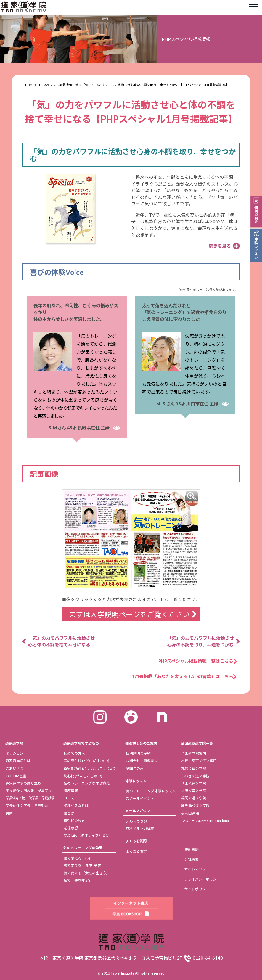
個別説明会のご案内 (141, 743)
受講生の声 (135, 769)
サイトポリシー (197, 889)
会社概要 (192, 859)
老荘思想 (71, 828)
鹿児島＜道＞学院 (195, 806)
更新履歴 (192, 849)
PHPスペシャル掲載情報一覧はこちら (198, 661)
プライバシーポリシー (202, 879)
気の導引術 (86, 761)
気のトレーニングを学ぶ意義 (87, 783)
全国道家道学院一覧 (197, 743)
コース (69, 798)
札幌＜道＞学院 (194, 769)
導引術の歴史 (74, 821)
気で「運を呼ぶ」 (78, 880)
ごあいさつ (15, 769)
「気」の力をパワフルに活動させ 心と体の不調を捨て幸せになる (61, 641)
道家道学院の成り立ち (23, 783)
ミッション (15, 753)
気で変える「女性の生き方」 (87, 873)
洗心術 (83, 776)
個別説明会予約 (138, 753)
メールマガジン (138, 811)
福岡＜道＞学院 (194, 798)
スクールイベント (140, 798)
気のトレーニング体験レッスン (151, 791)
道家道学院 (14, 743)
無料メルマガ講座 (140, 829)
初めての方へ (74, 753)
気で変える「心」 (78, 858)
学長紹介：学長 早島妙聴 (27, 806)
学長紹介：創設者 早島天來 (29, 791)
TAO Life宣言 (16, 776)
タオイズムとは (76, 806)
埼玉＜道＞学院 (194, 783)
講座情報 (71, 791)
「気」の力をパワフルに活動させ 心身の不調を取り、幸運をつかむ (201, 641)
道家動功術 (90, 769)
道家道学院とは (18, 761)
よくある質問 (136, 841)
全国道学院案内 (194, 753)
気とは (69, 813)
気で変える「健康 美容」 (84, 866)
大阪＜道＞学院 (194, 791)
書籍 (9, 813)
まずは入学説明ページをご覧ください (129, 614)
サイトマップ (195, 869)
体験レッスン (136, 781)
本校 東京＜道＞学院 (199, 761)
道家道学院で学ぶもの (81, 743)
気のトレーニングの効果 (83, 848)
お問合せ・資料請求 (142, 761)
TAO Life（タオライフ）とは (86, 835)
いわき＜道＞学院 (195, 776)
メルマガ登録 (136, 821)
